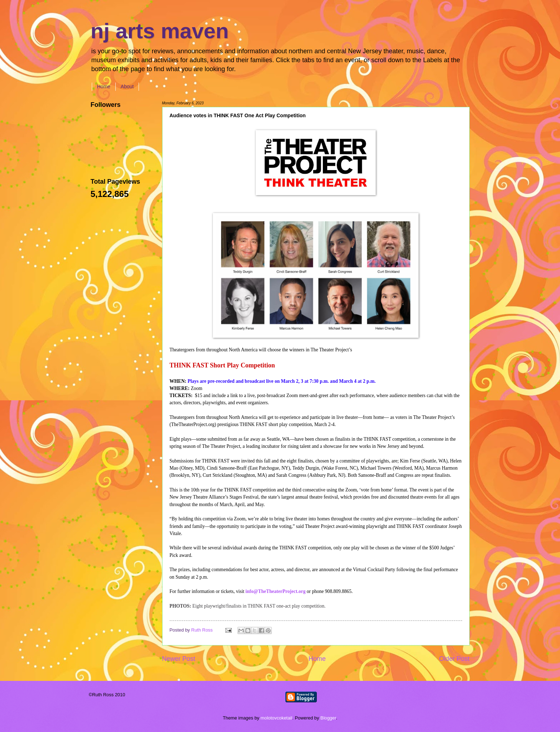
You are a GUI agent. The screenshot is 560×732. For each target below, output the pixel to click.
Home (104, 86)
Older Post (454, 659)
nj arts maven (160, 31)
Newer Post (179, 659)
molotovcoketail (277, 718)
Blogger (328, 718)
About (127, 86)
